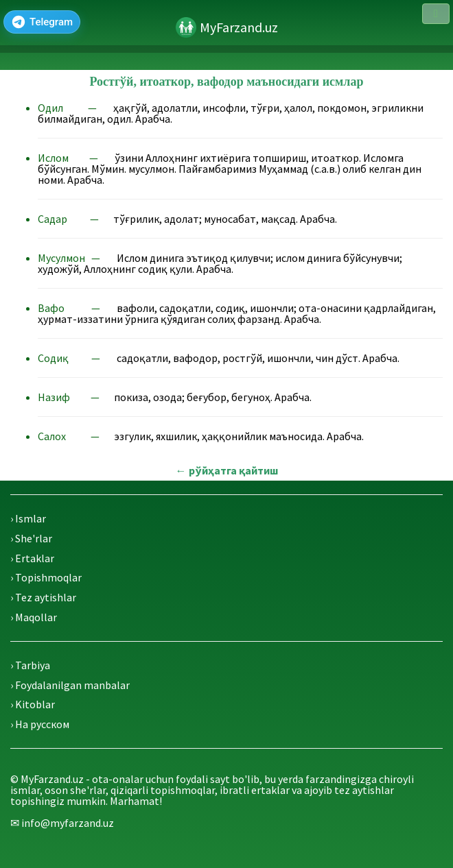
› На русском (40, 724)
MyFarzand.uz (239, 27)
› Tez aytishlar (43, 597)
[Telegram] (42, 22)
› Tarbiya (30, 665)
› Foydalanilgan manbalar (70, 685)
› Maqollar (34, 617)
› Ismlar (28, 518)
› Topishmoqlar (46, 577)
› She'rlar (31, 538)
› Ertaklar (32, 558)
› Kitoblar (33, 704)
